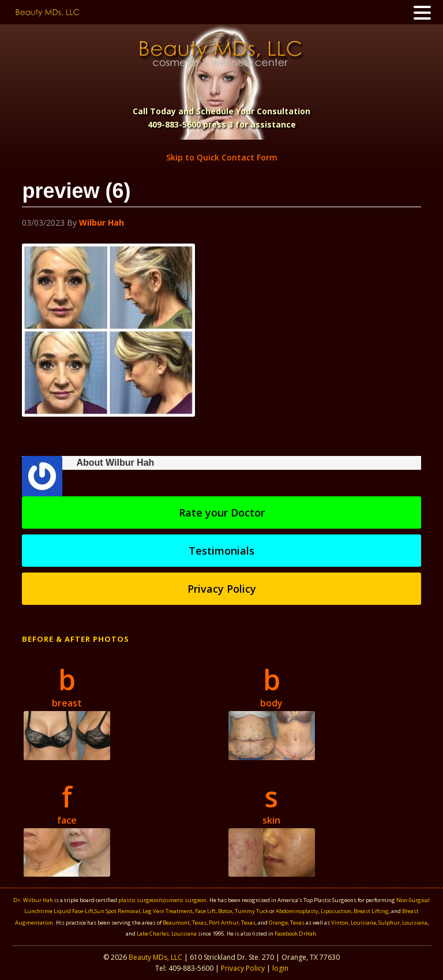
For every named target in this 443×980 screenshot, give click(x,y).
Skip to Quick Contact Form (222, 157)
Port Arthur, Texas (232, 923)
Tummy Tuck (251, 911)
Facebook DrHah (295, 934)
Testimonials (221, 551)
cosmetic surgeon (184, 900)
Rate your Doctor (222, 513)
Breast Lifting (371, 911)
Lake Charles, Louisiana (167, 934)
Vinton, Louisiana (354, 923)
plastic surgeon (138, 900)
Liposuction (336, 911)
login (280, 968)
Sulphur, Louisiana (403, 923)
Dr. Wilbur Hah (33, 900)
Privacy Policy (222, 589)
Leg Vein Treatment (168, 911)
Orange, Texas (287, 923)
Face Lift (205, 911)
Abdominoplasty (297, 911)
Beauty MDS (221, 53)
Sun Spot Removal (117, 911)
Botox (225, 911)
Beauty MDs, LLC (155, 957)
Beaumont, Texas (185, 923)
